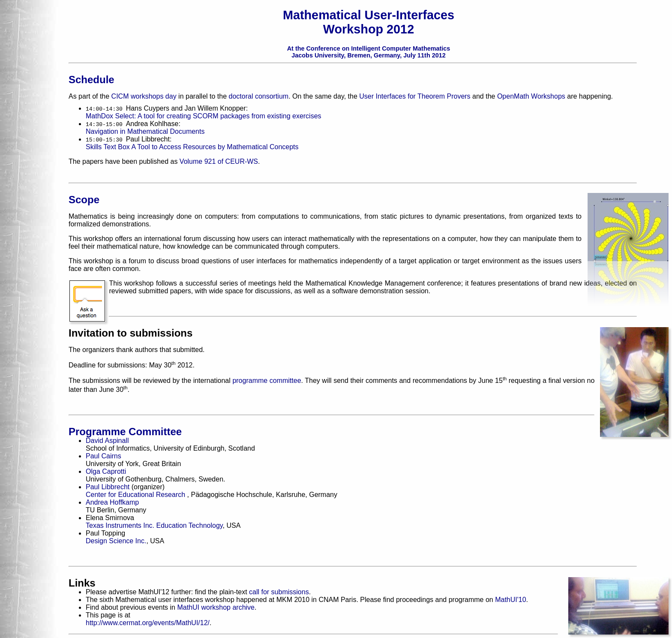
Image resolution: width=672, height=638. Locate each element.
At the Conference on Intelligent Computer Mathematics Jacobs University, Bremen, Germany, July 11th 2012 (369, 52)
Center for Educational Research (136, 495)
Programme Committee (125, 432)
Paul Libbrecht (108, 487)
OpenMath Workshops (531, 96)
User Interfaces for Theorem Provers (415, 96)
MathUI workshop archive (216, 607)
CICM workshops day (144, 96)
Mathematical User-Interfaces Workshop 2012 (369, 22)
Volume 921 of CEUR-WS (219, 161)
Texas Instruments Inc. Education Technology (154, 525)
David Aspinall (107, 441)
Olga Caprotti (106, 471)
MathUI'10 (510, 600)
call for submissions (279, 592)
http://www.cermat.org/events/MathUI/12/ (148, 623)
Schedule (91, 80)
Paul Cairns (103, 456)
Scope (84, 200)
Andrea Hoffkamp (112, 502)
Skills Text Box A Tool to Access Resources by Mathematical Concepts (192, 147)
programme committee (267, 381)
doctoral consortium (259, 96)
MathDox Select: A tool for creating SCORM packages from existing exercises (204, 116)
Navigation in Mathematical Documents (145, 131)
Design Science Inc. (116, 541)
